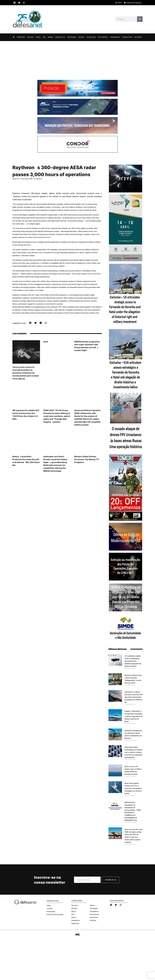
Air (35, 179)
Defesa (81, 37)
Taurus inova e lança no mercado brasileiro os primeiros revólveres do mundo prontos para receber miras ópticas (26, 373)
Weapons (39, 179)
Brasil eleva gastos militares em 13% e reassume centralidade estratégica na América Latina (133, 788)
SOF (44, 37)
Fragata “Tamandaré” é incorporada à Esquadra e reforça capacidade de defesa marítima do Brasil (134, 716)
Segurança (72, 37)
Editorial (138, 37)
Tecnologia (91, 37)
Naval (38, 37)
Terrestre (21, 37)
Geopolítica (60, 37)
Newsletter (127, 37)
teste (46, 342)
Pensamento (115, 37)
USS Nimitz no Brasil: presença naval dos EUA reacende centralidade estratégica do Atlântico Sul (134, 697)
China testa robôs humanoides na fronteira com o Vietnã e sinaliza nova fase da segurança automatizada (133, 752)
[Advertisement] (78, 58)
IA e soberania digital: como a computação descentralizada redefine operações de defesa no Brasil (133, 661)
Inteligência (103, 37)
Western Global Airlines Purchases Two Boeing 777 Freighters (87, 459)
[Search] (140, 19)
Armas (51, 37)
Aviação (30, 37)
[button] (30, 323)
